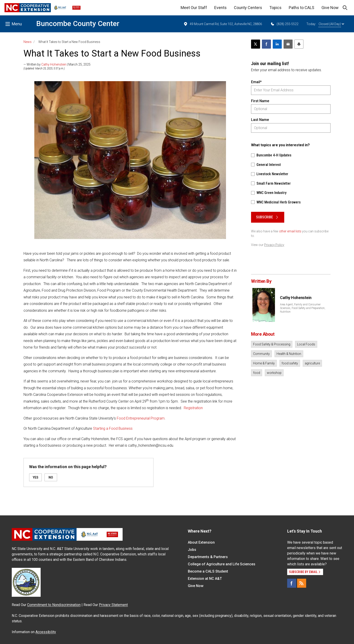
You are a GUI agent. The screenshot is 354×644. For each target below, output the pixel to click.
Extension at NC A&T (205, 579)
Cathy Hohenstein (54, 64)
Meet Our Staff (194, 8)
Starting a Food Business (113, 428)
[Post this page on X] (256, 44)
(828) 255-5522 (284, 24)
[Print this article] (299, 44)
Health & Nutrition (289, 354)
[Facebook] (292, 583)
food (257, 373)
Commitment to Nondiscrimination (54, 605)
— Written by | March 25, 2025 (57, 64)
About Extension (201, 542)
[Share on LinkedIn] (277, 44)
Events (220, 8)
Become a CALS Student (208, 571)
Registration (193, 408)
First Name (260, 101)
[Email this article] (288, 44)
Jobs (192, 550)
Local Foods (306, 344)
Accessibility (46, 632)
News (28, 42)
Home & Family (264, 363)
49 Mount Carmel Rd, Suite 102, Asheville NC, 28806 (223, 24)
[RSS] (302, 583)
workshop (274, 373)
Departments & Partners (208, 557)
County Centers (248, 8)
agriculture (312, 363)
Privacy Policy (274, 245)
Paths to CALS (302, 8)
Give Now (330, 8)
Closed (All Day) (331, 24)
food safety (290, 363)
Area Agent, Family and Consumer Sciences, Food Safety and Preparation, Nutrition (303, 308)
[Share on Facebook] (266, 44)
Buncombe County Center (78, 24)
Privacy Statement (113, 605)
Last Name (260, 120)
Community (261, 354)
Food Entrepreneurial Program (141, 418)
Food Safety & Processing (272, 344)
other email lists (290, 231)
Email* (256, 82)
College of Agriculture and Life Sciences (222, 564)
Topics (275, 8)
